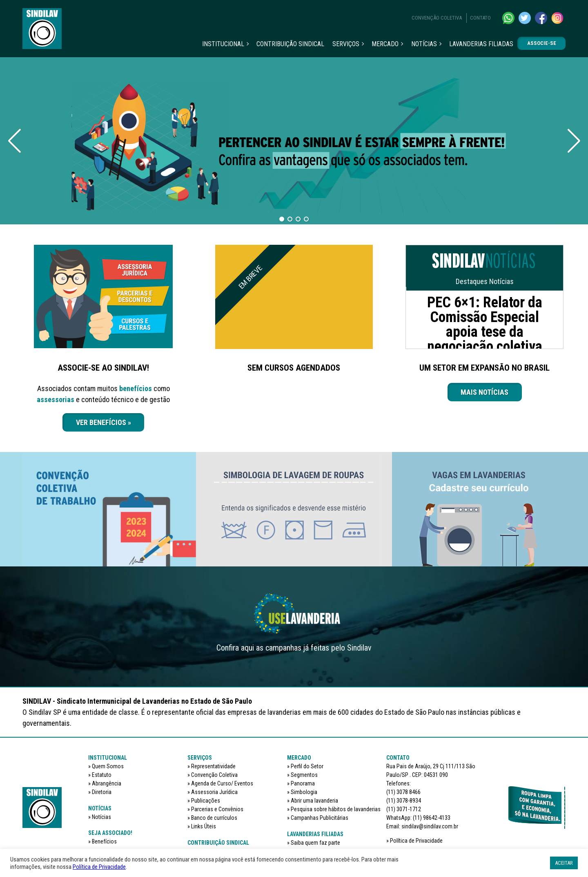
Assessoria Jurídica (214, 792)
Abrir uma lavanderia (314, 801)
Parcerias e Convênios (217, 809)
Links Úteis (204, 826)
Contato (480, 18)
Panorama (303, 783)
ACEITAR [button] (564, 863)
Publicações (206, 801)
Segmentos (304, 775)
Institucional (223, 44)
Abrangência (107, 783)
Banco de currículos (214, 818)
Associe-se (542, 43)
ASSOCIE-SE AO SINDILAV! (103, 368)
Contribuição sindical (290, 44)
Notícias (424, 44)
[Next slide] (574, 141)
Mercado (385, 44)
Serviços (346, 44)
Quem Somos (108, 766)
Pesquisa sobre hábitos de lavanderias (336, 809)
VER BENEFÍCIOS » (104, 422)
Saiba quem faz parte (315, 843)
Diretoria (102, 792)
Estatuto (102, 775)
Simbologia (304, 792)
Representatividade (213, 766)
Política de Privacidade (416, 841)
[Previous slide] (14, 141)
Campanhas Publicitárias (320, 818)
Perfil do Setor (307, 766)
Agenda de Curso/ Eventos (222, 783)
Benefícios (104, 841)
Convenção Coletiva (437, 18)
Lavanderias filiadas (481, 44)
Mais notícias (484, 392)
